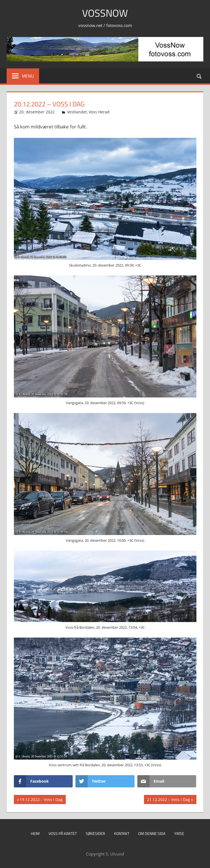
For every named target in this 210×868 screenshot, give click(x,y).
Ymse (179, 833)
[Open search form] (199, 76)
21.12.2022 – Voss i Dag (168, 800)
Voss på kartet (63, 833)
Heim (35, 833)
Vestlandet (77, 112)
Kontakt (122, 833)
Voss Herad (99, 112)
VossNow (105, 13)
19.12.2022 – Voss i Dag (41, 800)
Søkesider (95, 833)
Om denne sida (152, 833)
